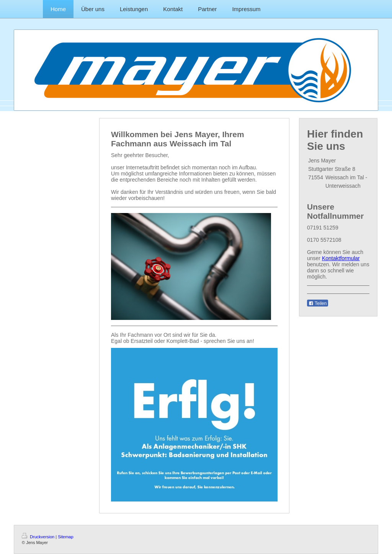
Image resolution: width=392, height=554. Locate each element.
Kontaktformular (341, 258)
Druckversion (39, 537)
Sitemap (65, 537)
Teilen (318, 303)
